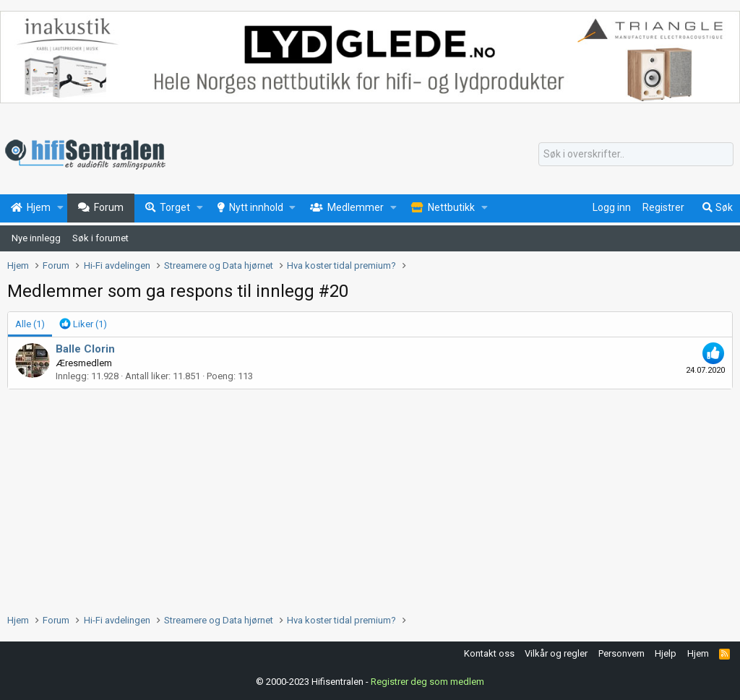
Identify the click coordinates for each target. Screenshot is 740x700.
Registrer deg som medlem (427, 682)
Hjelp (666, 653)
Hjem (698, 653)
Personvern (621, 653)
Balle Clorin (85, 349)
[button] (60, 208)
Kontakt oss (489, 653)
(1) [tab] (30, 324)
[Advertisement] (370, 498)
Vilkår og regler (556, 653)
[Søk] (636, 155)
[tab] (83, 324)
